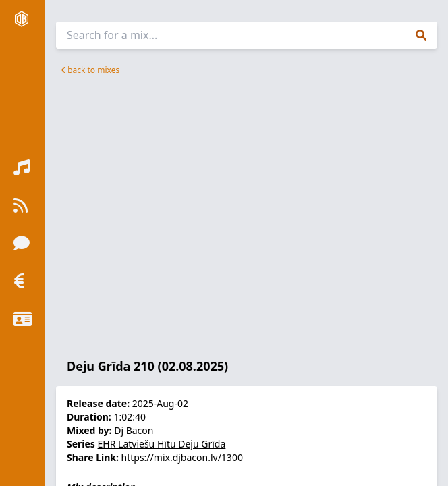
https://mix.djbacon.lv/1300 (182, 457)
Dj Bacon (134, 430)
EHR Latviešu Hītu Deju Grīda (162, 444)
